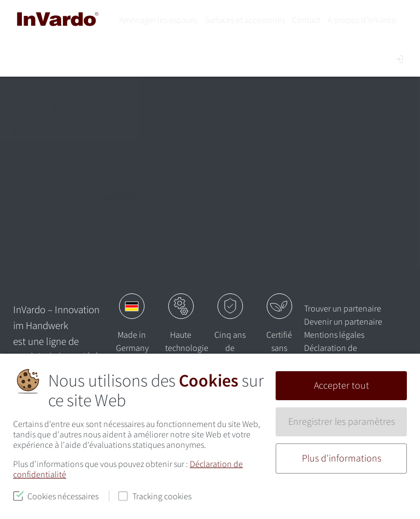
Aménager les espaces (158, 20)
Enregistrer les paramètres (342, 422)
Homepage (119, 197)
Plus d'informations (342, 458)
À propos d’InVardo (362, 20)
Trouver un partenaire (343, 308)
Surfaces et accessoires (245, 20)
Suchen (267, 253)
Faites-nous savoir (180, 165)
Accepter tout (342, 385)
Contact (306, 20)
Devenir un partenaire (343, 321)
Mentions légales (334, 335)
